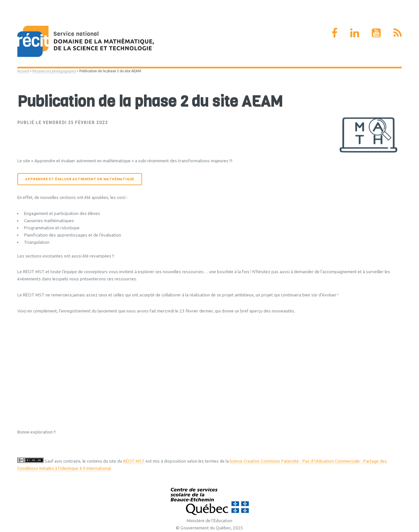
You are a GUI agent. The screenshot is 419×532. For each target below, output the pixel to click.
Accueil (23, 71)
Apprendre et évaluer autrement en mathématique (80, 179)
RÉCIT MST (134, 461)
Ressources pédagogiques (54, 71)
